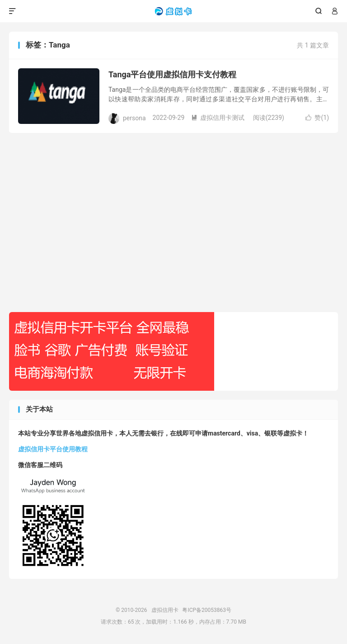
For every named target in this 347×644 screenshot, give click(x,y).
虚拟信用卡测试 (218, 118)
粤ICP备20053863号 (207, 610)
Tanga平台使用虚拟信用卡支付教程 (172, 74)
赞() (317, 118)
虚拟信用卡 (174, 11)
